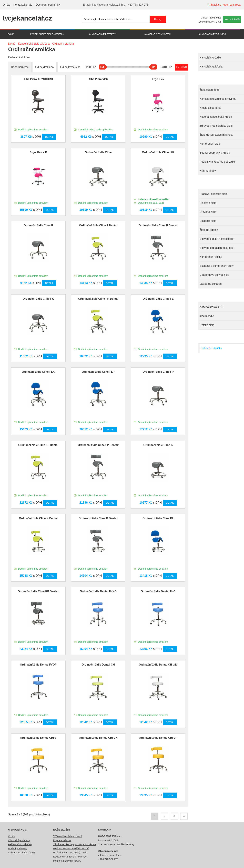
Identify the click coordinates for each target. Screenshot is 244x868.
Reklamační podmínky (20, 844)
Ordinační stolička (211, 348)
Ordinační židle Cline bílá (158, 152)
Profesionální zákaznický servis (70, 853)
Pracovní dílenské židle (214, 194)
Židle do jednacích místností (216, 135)
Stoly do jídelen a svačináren (217, 239)
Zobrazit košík (232, 19)
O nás (6, 5)
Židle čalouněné (209, 90)
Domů (11, 34)
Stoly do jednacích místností (217, 248)
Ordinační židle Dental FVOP (38, 665)
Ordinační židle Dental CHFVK (98, 738)
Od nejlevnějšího (70, 67)
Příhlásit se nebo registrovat (225, 5)
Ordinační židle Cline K (158, 445)
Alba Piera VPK (98, 79)
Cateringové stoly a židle (214, 275)
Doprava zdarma (62, 840)
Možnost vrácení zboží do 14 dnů (71, 849)
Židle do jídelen (209, 230)
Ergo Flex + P (38, 152)
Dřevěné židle (208, 212)
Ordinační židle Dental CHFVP (158, 738)
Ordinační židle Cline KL (158, 518)
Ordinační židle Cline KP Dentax (38, 591)
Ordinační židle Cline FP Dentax (98, 445)
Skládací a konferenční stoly (217, 266)
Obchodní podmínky (48, 5)
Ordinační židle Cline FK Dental (98, 299)
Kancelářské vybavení (212, 34)
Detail (49, 137)
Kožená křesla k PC (212, 307)
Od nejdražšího (44, 67)
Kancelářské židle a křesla (47, 34)
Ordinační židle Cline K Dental (38, 518)
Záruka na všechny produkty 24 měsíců (74, 844)
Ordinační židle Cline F (38, 225)
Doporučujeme (20, 67)
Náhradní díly (208, 171)
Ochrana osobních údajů (21, 853)
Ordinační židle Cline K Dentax (98, 518)
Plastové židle (208, 203)
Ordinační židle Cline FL (158, 299)
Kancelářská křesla (211, 67)
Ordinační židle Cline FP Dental (38, 445)
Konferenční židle (210, 144)
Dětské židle (207, 325)
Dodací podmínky (18, 849)
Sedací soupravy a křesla (215, 153)
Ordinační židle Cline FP (158, 372)
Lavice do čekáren (211, 284)
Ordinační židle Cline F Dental (98, 225)
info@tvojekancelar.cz (110, 855)
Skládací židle (208, 221)
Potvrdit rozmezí (182, 67)
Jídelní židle (207, 316)
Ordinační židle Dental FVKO (98, 591)
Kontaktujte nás (23, 5)
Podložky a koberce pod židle (217, 162)
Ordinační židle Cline (98, 152)
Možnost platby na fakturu (67, 861)
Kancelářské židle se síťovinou (218, 99)
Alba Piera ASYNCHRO (38, 79)
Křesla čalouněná (210, 108)
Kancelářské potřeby (102, 34)
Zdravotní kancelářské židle (216, 126)
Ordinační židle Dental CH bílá (158, 665)
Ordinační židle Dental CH (98, 665)
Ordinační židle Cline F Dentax (158, 225)
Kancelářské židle (210, 58)
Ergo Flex (158, 79)
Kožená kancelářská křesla (216, 117)
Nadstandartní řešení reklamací (70, 857)
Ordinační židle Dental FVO (158, 591)
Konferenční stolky (211, 257)
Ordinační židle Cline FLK (38, 372)
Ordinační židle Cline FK (38, 299)
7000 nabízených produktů (68, 836)
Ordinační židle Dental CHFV (38, 738)
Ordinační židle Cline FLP (98, 372)
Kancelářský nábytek (157, 34)
